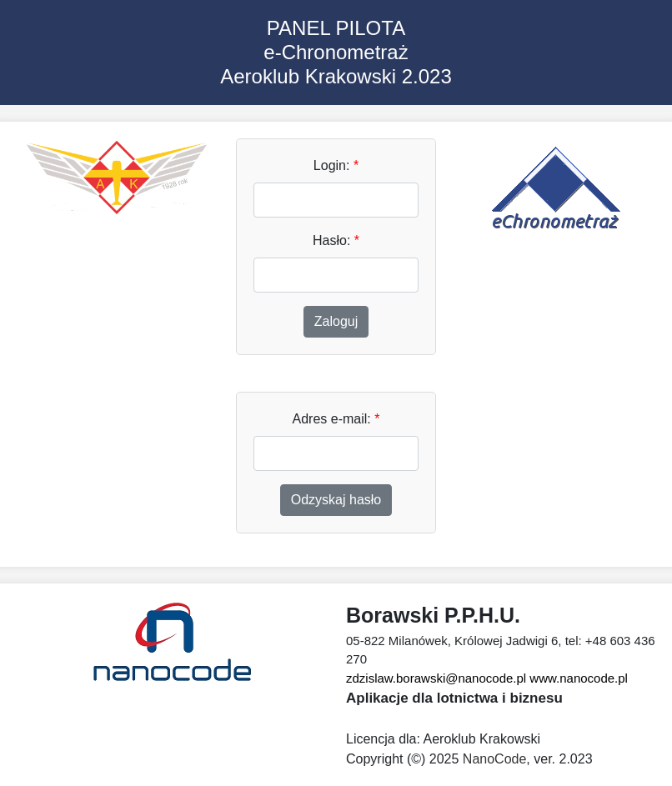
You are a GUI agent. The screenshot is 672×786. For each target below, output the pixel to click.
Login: (336, 165)
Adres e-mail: (336, 419)
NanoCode (495, 759)
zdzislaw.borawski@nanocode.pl (436, 678)
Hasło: (336, 240)
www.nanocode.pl (579, 678)
